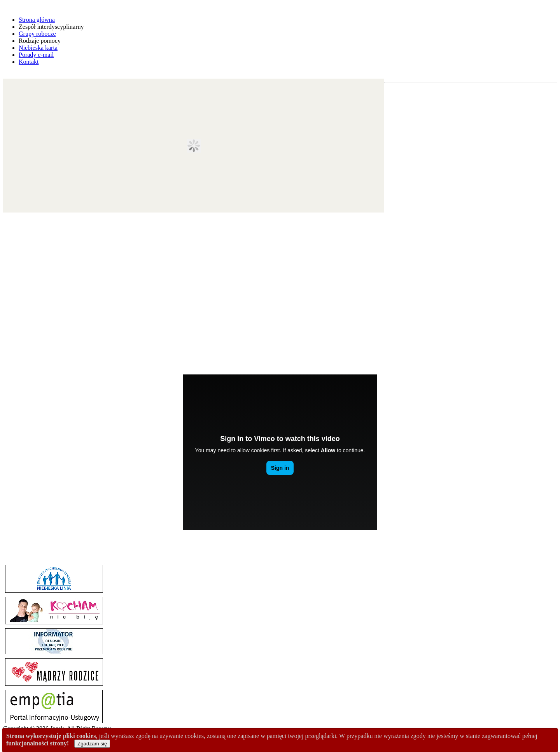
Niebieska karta (38, 48)
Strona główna (37, 20)
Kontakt (29, 62)
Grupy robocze (37, 34)
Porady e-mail (36, 55)
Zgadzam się (92, 744)
